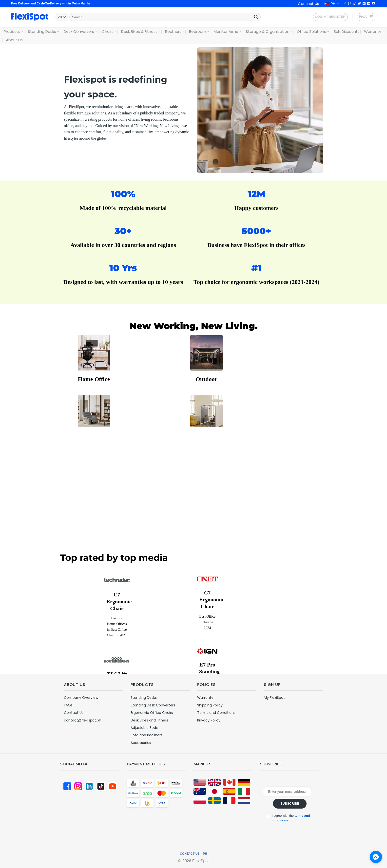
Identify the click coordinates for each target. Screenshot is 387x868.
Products (14, 31)
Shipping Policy (210, 705)
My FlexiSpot (274, 698)
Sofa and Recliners (146, 735)
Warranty (373, 31)
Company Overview (81, 698)
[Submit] (256, 17)
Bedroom (199, 31)
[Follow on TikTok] (355, 4)
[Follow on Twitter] (359, 4)
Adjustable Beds (144, 728)
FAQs (68, 705)
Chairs (109, 31)
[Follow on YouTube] (373, 4)
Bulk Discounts (347, 31)
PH (332, 4)
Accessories (141, 743)
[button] (330, 17)
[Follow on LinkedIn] (369, 4)
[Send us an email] (364, 4)
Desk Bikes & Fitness (141, 31)
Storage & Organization (269, 31)
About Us (14, 40)
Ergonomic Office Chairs (152, 713)
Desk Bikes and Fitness (150, 720)
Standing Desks (44, 31)
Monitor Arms (227, 31)
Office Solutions (313, 31)
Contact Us (309, 4)
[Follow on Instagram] (350, 4)
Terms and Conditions (216, 713)
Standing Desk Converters (153, 705)
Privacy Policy (209, 720)
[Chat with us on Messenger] (376, 857)
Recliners (175, 31)
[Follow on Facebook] (345, 4)
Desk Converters (80, 31)
